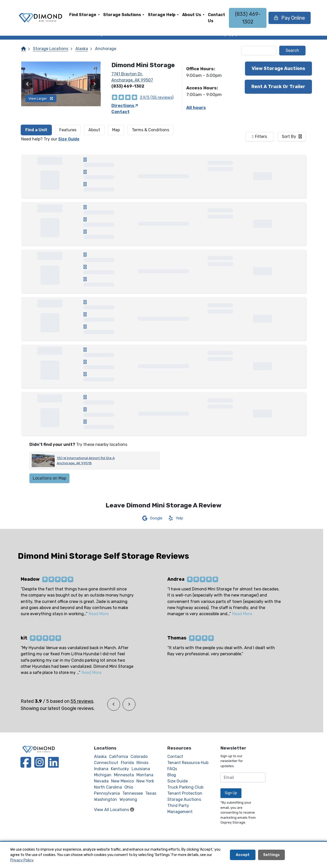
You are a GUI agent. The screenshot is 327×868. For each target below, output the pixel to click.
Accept (243, 855)
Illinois (142, 763)
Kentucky (120, 769)
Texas (151, 793)
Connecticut (106, 763)
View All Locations (114, 810)
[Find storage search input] (259, 51)
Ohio (129, 787)
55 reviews (82, 701)
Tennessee (133, 793)
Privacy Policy (22, 860)
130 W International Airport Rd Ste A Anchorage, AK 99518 (86, 460)
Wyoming (128, 799)
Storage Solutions (122, 15)
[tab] (36, 130)
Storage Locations (51, 49)
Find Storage (83, 15)
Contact (120, 112)
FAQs (172, 769)
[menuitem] (84, 18)
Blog (172, 775)
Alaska (82, 49)
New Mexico (122, 781)
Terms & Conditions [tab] (150, 130)
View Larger (41, 98)
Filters (261, 136)
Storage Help (162, 15)
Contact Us (217, 18)
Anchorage (106, 49)
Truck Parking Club (185, 787)
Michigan (103, 775)
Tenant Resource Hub (188, 763)
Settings (271, 855)
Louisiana (141, 769)
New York (145, 781)
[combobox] (292, 137)
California (119, 757)
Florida (127, 763)
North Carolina (108, 787)
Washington (106, 799)
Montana (145, 775)
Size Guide (69, 139)
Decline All (302, 855)
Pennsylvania (107, 793)
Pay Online (290, 18)
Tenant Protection (185, 793)
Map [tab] (116, 130)
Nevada (101, 781)
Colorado (139, 757)
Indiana (101, 769)
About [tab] (94, 130)
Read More (99, 614)
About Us (192, 15)
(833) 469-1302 (248, 18)
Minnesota (124, 775)
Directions (125, 106)
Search (292, 50)
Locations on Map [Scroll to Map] (49, 478)
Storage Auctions (184, 799)
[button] (27, 84)
